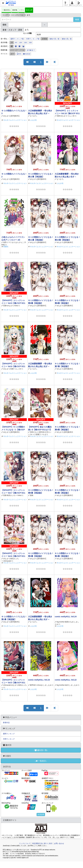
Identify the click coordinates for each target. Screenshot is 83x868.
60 (16, 43)
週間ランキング (9, 734)
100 (21, 43)
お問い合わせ (59, 843)
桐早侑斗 (33, 685)
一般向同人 (6, 10)
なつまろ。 (34, 116)
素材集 (15, 10)
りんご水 (71, 116)
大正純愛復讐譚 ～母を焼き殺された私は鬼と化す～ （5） (40, 113)
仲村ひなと (34, 432)
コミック (29, 10)
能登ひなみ (69, 622)
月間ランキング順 (33, 39)
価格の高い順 (67, 39)
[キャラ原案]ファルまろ (39, 434)
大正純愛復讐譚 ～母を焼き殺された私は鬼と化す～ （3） (40, 366)
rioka (16, 306)
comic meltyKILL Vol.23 (39, 680)
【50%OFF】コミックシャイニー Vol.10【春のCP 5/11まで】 (67, 113)
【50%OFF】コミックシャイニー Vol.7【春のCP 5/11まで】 (13, 493)
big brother (61, 622)
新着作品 (6, 723)
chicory (40, 685)
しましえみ (47, 685)
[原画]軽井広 (42, 242)
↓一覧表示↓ (41, 761)
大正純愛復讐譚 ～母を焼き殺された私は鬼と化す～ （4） (67, 177)
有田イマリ (7, 242)
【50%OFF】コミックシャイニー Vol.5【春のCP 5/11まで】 (13, 683)
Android (27, 54)
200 (25, 43)
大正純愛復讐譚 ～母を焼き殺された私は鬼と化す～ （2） (40, 619)
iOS (19, 54)
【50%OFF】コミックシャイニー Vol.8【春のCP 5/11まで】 (13, 366)
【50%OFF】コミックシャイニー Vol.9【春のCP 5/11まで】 (13, 303)
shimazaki (7, 561)
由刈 (67, 685)
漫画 (32, 495)
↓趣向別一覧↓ (41, 750)
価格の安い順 (54, 39)
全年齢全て (31, 50)
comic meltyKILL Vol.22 (66, 680)
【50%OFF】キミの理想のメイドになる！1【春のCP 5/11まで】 (13, 430)
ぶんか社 (33, 120)
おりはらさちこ (18, 242)
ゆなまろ (7, 116)
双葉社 (6, 247)
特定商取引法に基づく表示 (42, 843)
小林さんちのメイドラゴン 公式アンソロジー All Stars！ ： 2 (13, 240)
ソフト (22, 10)
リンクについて (25, 843)
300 (30, 43)
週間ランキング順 (17, 39)
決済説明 (41, 815)
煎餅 (58, 116)
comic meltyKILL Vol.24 (66, 617)
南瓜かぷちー (12, 495)
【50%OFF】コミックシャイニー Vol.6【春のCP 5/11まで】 (13, 556)
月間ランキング (9, 739)
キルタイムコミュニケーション (15, 120)
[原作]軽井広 (15, 116)
